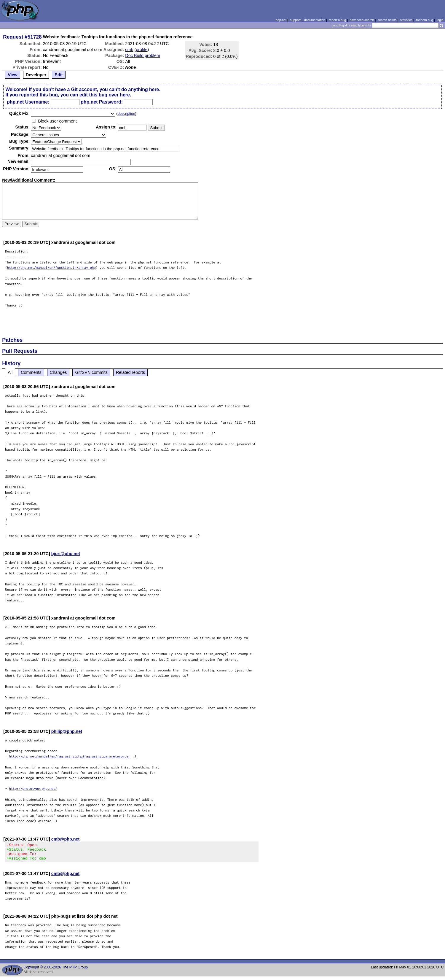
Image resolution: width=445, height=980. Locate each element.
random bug (425, 20)
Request (13, 37)
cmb (129, 50)
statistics (406, 20)
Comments (31, 372)
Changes (58, 372)
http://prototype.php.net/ (33, 788)
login (440, 20)
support (295, 20)
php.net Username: (28, 102)
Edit (59, 75)
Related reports (130, 372)
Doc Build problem (143, 55)
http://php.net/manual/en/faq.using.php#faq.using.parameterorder (70, 756)
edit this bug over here (105, 95)
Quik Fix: (20, 113)
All (10, 372)
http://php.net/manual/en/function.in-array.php (51, 267)
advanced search (362, 20)
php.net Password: (102, 102)
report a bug (337, 20)
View (13, 75)
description (126, 114)
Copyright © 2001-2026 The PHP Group (56, 971)
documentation (315, 20)
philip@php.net (67, 731)
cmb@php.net (66, 839)
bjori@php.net (66, 554)
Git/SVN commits (91, 372)
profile (142, 50)
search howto (387, 20)
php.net (281, 20)
